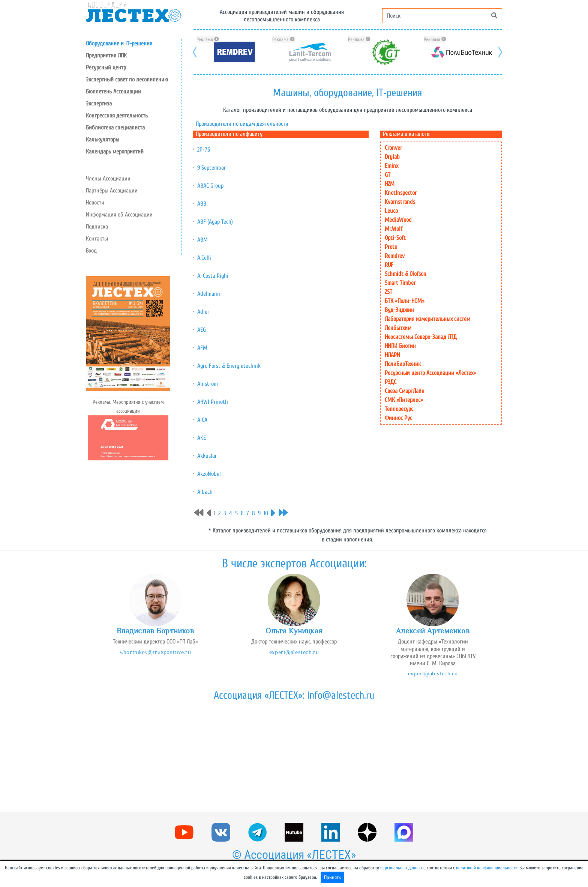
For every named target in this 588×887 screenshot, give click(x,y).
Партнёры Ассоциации (112, 191)
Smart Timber (400, 283)
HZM (390, 184)
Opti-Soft (395, 238)
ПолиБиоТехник (403, 364)
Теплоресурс (399, 409)
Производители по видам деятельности (242, 124)
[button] (133, 68)
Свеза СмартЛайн (405, 391)
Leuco (391, 211)
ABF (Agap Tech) (215, 222)
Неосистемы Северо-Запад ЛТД (421, 337)
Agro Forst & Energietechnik (229, 366)
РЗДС (391, 382)
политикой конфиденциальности (487, 868)
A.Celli (204, 258)
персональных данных (401, 868)
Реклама (208, 39)
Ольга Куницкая (294, 631)
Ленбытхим (398, 328)
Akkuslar (207, 456)
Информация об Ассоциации (119, 215)
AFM (202, 348)
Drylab (392, 157)
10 (266, 513)
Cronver (393, 148)
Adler (203, 312)
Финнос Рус (398, 418)
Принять (332, 877)
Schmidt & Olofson (406, 274)
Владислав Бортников (155, 631)
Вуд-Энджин (399, 310)
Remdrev (395, 256)
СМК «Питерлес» (404, 400)
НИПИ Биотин (400, 346)
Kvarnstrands (400, 202)
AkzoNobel (209, 474)
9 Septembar (211, 168)
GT (388, 175)
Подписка (97, 227)
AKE (202, 438)
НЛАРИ (392, 355)
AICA (202, 420)
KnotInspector (401, 193)
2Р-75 (204, 150)
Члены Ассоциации (108, 179)
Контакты (97, 239)
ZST (388, 292)
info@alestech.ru (341, 695)
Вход (91, 251)
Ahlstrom (208, 384)
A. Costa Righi (213, 276)
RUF (389, 265)
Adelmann (209, 294)
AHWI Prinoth (213, 402)
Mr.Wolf (394, 229)
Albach (205, 492)
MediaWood (398, 220)
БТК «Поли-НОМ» (405, 301)
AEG (202, 330)
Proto (391, 247)
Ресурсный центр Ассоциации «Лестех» (430, 373)
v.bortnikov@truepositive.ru (155, 652)
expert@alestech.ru (294, 652)
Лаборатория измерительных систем (427, 319)
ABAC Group (210, 186)
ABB (202, 204)
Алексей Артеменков (433, 631)
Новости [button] (95, 203)
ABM (202, 240)
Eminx (391, 166)
